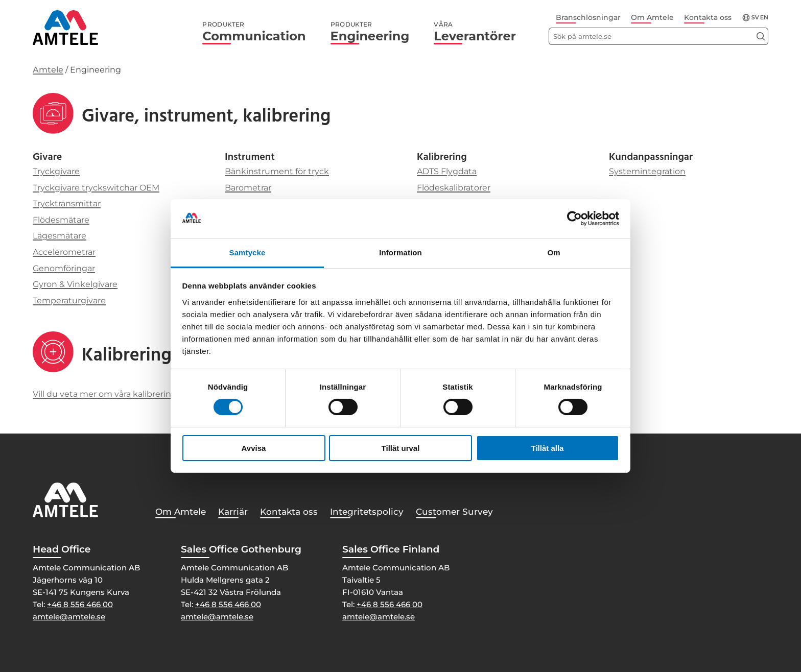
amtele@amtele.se (69, 617)
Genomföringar (64, 268)
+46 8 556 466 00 (80, 604)
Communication (254, 32)
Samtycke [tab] (248, 253)
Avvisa (254, 448)
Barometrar (248, 188)
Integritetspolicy (367, 512)
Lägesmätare (60, 236)
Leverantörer (475, 32)
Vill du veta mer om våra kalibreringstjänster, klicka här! (145, 394)
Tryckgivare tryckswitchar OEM (96, 188)
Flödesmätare (61, 220)
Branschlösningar (588, 17)
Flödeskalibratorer (454, 188)
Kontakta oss (708, 17)
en (764, 18)
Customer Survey (454, 512)
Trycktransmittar (67, 203)
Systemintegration (647, 171)
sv (755, 18)
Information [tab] (400, 253)
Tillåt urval (401, 448)
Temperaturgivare (69, 301)
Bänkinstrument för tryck (277, 171)
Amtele (48, 70)
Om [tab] (553, 253)
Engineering (370, 32)
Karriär (233, 512)
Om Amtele (652, 17)
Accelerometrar (64, 252)
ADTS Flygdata (447, 171)
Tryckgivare (56, 171)
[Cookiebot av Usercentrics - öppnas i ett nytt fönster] (574, 219)
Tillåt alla (548, 448)
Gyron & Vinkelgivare (75, 284)
